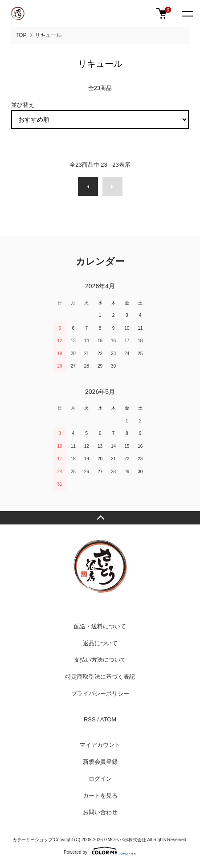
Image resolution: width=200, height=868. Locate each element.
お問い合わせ (100, 812)
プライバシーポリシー (100, 694)
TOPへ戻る (100, 518)
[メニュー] (187, 13)
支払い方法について (100, 660)
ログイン (100, 779)
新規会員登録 (100, 762)
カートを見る (100, 796)
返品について (100, 643)
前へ (88, 186)
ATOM (108, 719)
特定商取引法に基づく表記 (100, 677)
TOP (21, 35)
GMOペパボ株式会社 (125, 840)
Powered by (100, 851)
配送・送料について (100, 626)
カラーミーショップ (33, 840)
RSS (90, 719)
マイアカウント (100, 745)
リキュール (48, 35)
